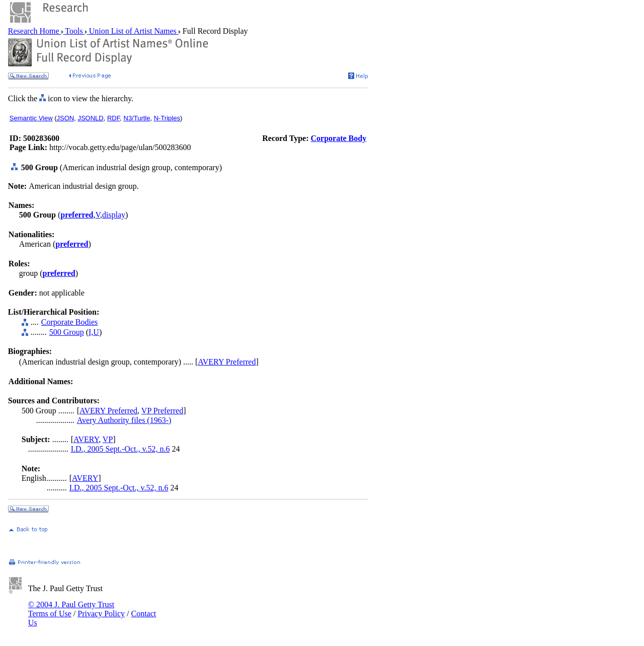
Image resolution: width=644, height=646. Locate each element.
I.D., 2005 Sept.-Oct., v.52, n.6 (120, 449)
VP (108, 439)
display (114, 215)
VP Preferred (162, 411)
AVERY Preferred (227, 362)
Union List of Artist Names (133, 31)
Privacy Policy (101, 614)
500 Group (67, 332)
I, (91, 332)
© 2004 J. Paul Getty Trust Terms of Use (71, 609)
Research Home (35, 31)
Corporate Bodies (69, 322)
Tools (74, 31)
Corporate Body (339, 138)
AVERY (86, 439)
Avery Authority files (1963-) (124, 420)
